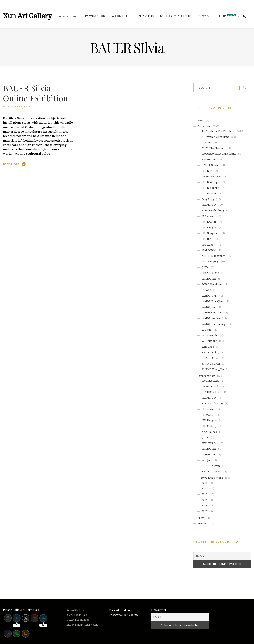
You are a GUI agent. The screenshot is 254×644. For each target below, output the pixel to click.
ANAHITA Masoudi (214, 148)
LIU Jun (206, 239)
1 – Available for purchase (218, 131)
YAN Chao (208, 347)
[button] (245, 16)
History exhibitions (210, 478)
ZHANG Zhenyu (212, 472)
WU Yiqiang (209, 341)
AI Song (206, 142)
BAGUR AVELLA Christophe (219, 154)
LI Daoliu (207, 415)
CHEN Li (207, 171)
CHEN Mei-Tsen (212, 177)
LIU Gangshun (210, 233)
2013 (204, 494)
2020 (204, 511)
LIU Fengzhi (209, 228)
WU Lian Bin (210, 335)
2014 (204, 500)
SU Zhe (206, 290)
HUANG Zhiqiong (213, 211)
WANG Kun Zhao (212, 313)
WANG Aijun (209, 296)
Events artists (206, 376)
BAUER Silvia (210, 165)
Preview (203, 523)
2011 (204, 483)
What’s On (99, 16)
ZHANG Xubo (210, 358)
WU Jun (206, 330)
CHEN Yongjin (211, 188)
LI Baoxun (208, 216)
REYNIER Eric (210, 273)
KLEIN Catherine (212, 403)
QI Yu (205, 267)
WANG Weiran (211, 318)
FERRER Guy (209, 205)
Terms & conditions (121, 610)
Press (201, 518)
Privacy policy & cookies (124, 615)
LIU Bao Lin (209, 222)
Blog (168, 16)
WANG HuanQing (213, 301)
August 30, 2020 (19, 107)
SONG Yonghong (212, 284)
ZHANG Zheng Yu (213, 369)
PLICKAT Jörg (210, 262)
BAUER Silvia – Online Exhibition (36, 93)
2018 (204, 506)
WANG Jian (209, 307)
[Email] (222, 556)
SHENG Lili (209, 279)
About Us (187, 16)
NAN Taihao (209, 432)
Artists (150, 16)
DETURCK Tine (211, 392)
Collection (126, 16)
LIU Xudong (209, 245)
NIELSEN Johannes (213, 256)
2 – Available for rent (215, 137)
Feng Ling (208, 199)
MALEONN (209, 250)
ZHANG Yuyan (211, 364)
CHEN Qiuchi (210, 386)
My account (211, 16)
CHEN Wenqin (211, 182)
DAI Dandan (209, 193)
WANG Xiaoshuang (213, 324)
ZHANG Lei (209, 352)
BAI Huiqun (209, 160)
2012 (204, 488)
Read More (11, 164)
